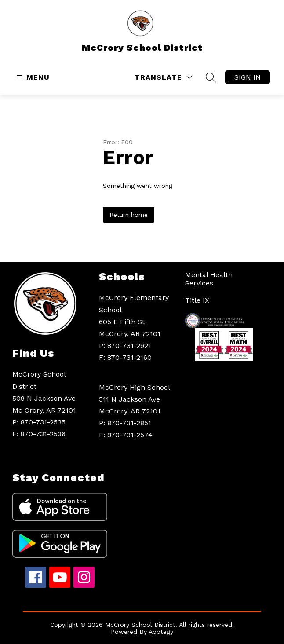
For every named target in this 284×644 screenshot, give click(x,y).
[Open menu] (32, 77)
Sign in (248, 77)
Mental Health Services (209, 279)
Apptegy (161, 632)
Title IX (197, 300)
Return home (129, 215)
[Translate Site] (163, 77)
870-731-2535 (43, 422)
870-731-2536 (43, 434)
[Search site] (211, 77)
